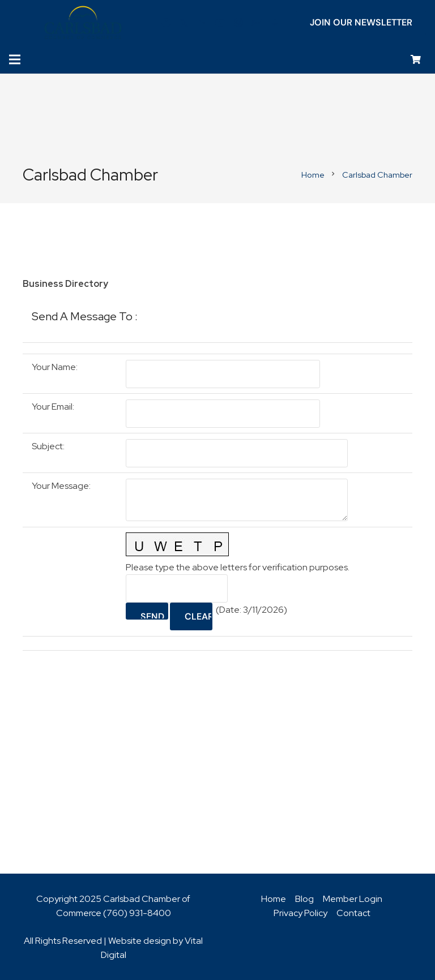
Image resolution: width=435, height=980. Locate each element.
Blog (304, 899)
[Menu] (15, 59)
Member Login (353, 899)
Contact (353, 913)
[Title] (257, 23)
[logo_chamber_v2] (83, 23)
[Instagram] (238, 23)
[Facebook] (166, 23)
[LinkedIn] (202, 23)
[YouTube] (220, 23)
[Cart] (416, 60)
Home (274, 899)
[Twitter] (184, 23)
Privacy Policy (300, 913)
